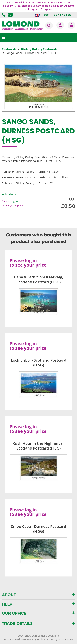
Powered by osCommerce (58, 639)
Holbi (40, 639)
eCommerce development (19, 639)
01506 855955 (4, 15)
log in (14, 201)
